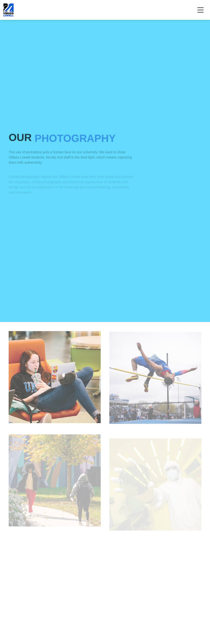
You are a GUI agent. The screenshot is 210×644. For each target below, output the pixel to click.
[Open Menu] (200, 10)
